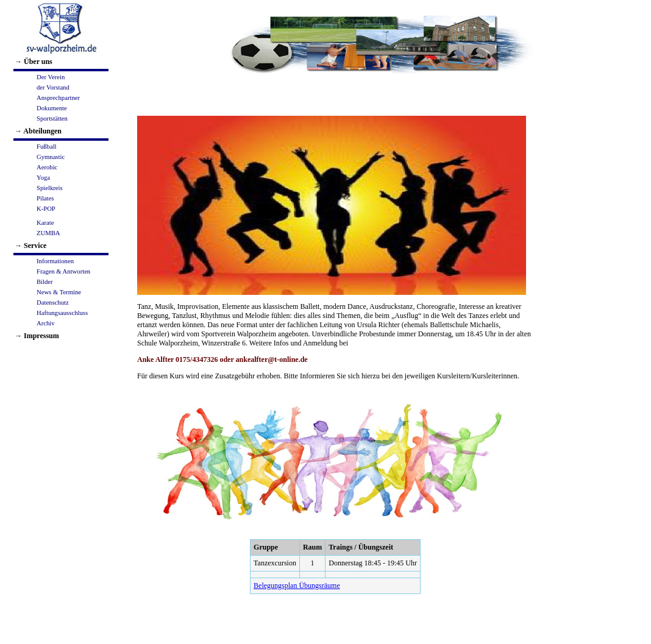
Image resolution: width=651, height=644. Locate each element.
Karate (45, 223)
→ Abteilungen (38, 131)
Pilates (45, 198)
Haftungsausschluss (62, 313)
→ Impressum (37, 336)
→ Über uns (34, 62)
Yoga (43, 178)
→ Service (30, 246)
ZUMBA (48, 233)
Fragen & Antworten (63, 271)
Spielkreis (50, 188)
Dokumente (52, 108)
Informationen (55, 261)
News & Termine (59, 292)
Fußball (47, 147)
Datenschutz (53, 303)
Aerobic (47, 167)
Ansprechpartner (58, 98)
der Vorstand (53, 87)
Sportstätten (52, 119)
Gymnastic (51, 157)
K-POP (46, 209)
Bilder (45, 282)
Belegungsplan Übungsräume (297, 586)
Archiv (46, 323)
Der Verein (51, 77)
